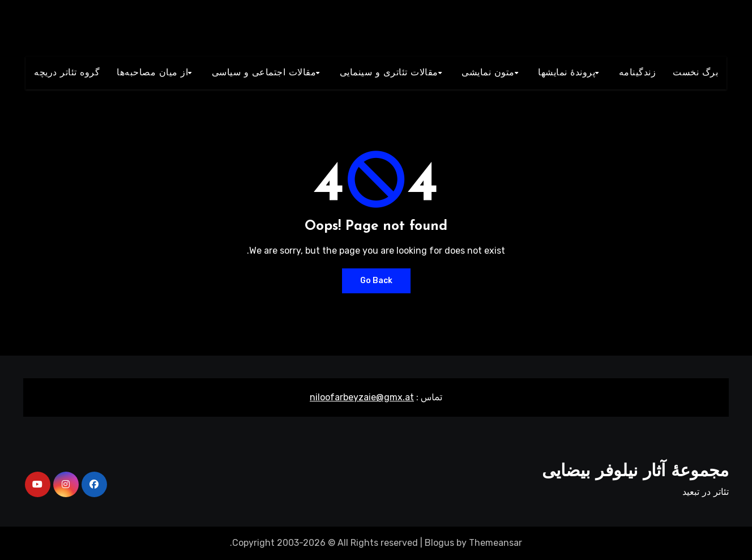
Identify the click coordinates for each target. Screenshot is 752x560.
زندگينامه (638, 73)
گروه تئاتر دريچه (67, 73)
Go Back (376, 281)
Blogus (439, 543)
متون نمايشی (488, 73)
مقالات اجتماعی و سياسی (264, 73)
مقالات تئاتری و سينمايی (389, 73)
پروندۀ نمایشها (567, 73)
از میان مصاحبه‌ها (152, 73)
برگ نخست (695, 73)
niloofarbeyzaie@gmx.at (362, 397)
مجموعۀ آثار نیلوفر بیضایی (635, 472)
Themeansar (495, 543)
